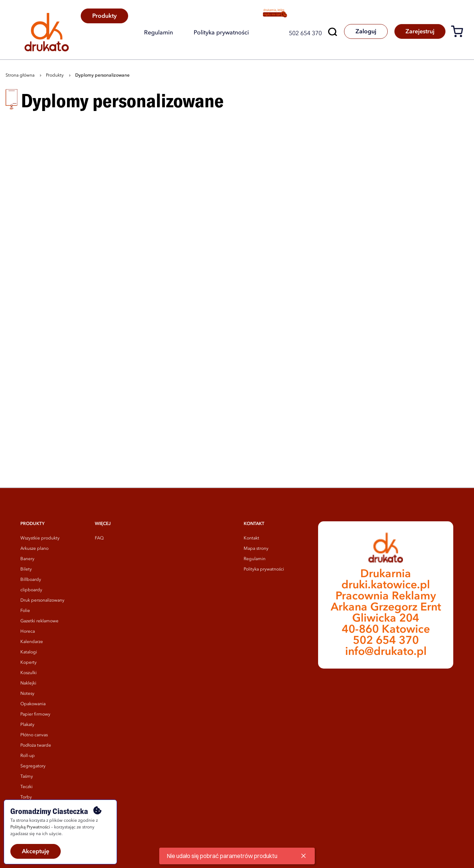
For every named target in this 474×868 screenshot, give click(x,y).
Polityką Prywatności (30, 827)
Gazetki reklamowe (39, 621)
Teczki (26, 787)
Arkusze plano (34, 549)
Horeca (28, 632)
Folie (25, 611)
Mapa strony (256, 549)
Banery (27, 559)
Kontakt (251, 538)
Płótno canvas (34, 735)
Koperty (29, 663)
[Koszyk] (460, 33)
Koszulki (29, 673)
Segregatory (33, 766)
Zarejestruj (420, 32)
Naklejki (28, 683)
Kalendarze (32, 642)
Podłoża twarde (36, 746)
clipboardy (31, 590)
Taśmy (27, 777)
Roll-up (28, 756)
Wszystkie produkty (40, 538)
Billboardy (31, 580)
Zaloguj (364, 32)
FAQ (99, 538)
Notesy (27, 694)
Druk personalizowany (42, 600)
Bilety (26, 569)
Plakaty (27, 725)
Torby (26, 797)
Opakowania (33, 704)
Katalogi (29, 652)
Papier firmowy (35, 714)
